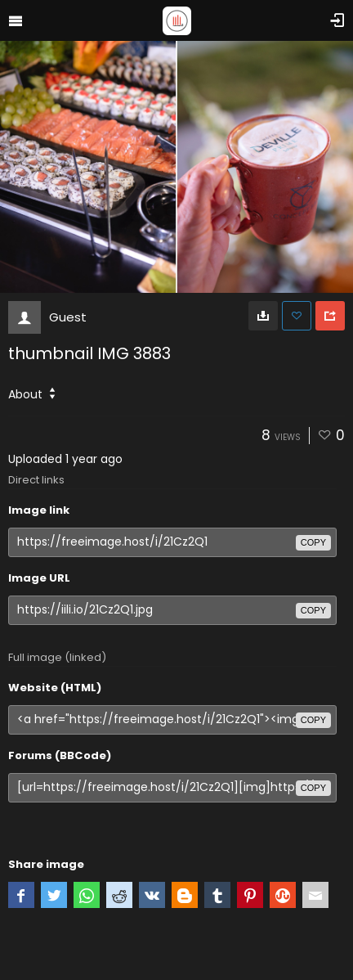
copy (313, 542)
